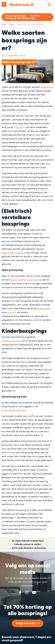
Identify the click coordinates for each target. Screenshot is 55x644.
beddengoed (44, 308)
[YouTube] (34, 592)
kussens (12, 312)
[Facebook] (20, 592)
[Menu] (4, 4)
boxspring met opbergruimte (26, 280)
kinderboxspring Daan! (14, 410)
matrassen (20, 127)
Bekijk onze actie (26, 623)
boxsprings (47, 87)
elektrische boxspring (13, 253)
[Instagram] (27, 592)
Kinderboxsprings (11, 341)
